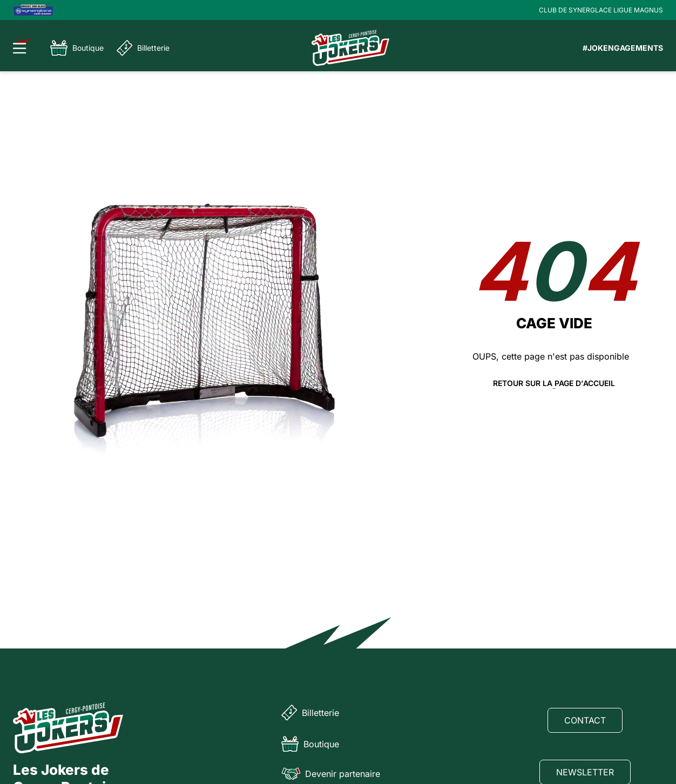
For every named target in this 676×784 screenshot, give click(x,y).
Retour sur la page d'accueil (554, 383)
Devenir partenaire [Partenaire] (331, 774)
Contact (585, 720)
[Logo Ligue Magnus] (33, 10)
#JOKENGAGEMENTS (623, 48)
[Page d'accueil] (350, 48)
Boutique (77, 48)
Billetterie (143, 48)
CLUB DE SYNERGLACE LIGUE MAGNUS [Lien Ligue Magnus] (601, 10)
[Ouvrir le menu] (22, 46)
